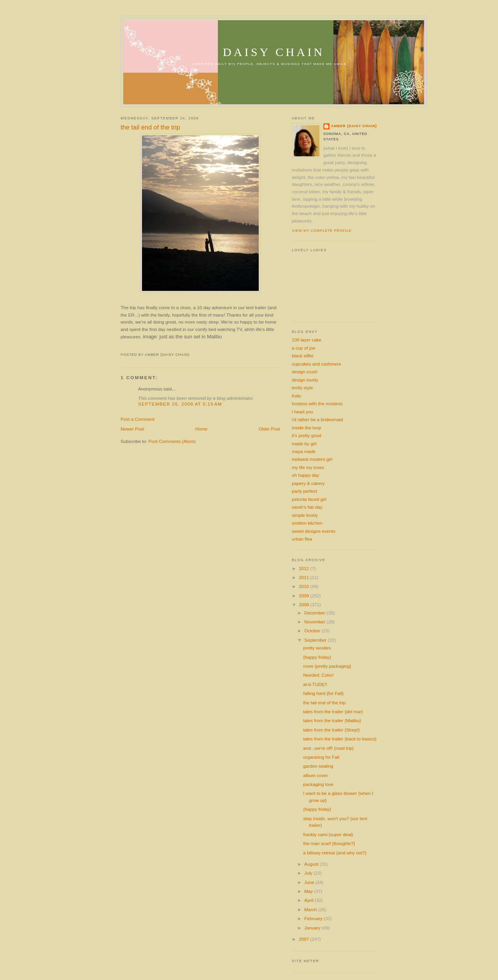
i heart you (302, 412)
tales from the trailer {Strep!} (331, 730)
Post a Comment (138, 419)
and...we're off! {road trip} (328, 748)
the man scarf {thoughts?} (329, 843)
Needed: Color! (318, 675)
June (310, 882)
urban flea (302, 539)
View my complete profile (322, 231)
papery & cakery (308, 483)
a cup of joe (303, 348)
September (316, 640)
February (314, 918)
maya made (304, 451)
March (311, 909)
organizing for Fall (321, 757)
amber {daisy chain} (354, 126)
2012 (304, 568)
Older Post (269, 429)
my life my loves (308, 467)
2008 (304, 605)
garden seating (318, 766)
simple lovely (305, 515)
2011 (304, 577)
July (309, 873)
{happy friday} (317, 657)
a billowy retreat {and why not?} (335, 853)
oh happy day (305, 475)
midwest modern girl (312, 459)
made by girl (304, 444)
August (312, 864)
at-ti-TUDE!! (315, 684)
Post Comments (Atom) (172, 441)
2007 (304, 939)
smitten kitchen (307, 523)
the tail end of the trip (150, 127)
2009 (304, 596)
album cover (316, 775)
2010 (304, 586)
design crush (305, 372)
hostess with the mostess (317, 403)
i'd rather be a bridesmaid (317, 419)
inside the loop (306, 428)
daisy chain (274, 52)
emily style (302, 388)
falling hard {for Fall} (323, 693)
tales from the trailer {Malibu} (332, 720)
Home (201, 429)
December (315, 613)
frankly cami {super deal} (328, 834)
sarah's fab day (307, 507)
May (309, 891)
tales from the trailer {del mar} (333, 711)
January (313, 928)
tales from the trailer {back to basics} (340, 739)
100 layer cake (307, 340)
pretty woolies (317, 648)
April (309, 900)
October (313, 631)
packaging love (318, 784)
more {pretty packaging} (327, 666)
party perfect (304, 491)
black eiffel (302, 356)
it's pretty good (307, 435)
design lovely (305, 380)
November (315, 622)
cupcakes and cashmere (317, 364)
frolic (297, 396)
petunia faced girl (309, 499)
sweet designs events (314, 531)
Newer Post (132, 429)
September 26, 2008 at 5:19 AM (180, 404)
